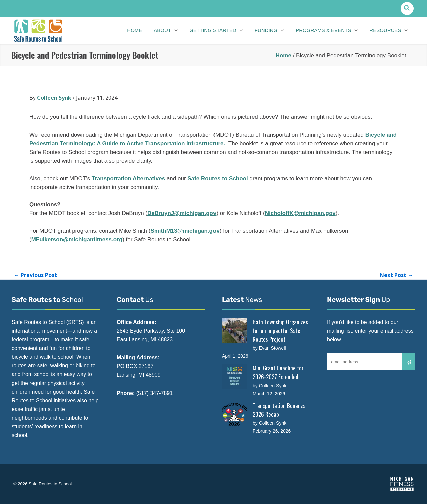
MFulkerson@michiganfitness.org (77, 239)
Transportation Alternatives (128, 178)
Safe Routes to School (218, 178)
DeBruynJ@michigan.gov (182, 213)
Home (283, 56)
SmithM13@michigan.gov (185, 231)
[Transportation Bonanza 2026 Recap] (234, 414)
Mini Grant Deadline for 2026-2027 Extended (278, 372)
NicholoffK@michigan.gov (300, 213)
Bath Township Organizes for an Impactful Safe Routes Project (280, 331)
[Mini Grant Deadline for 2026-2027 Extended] (234, 377)
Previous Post (36, 275)
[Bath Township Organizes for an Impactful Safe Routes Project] (234, 331)
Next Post (396, 275)
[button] (407, 9)
